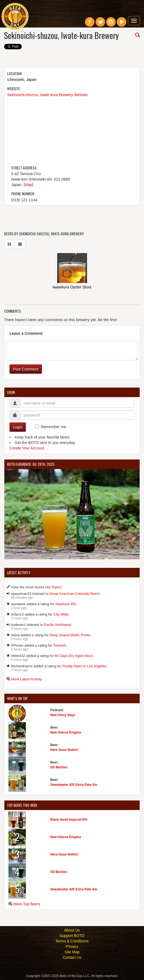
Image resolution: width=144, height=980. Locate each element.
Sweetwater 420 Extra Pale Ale (74, 785)
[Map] (28, 185)
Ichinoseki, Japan (22, 80)
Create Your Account (27, 448)
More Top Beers (27, 904)
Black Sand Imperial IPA (69, 820)
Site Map (72, 952)
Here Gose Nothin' (65, 750)
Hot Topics (53, 587)
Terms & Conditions (72, 941)
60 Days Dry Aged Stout (74, 656)
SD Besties (59, 767)
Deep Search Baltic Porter (70, 635)
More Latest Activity (27, 679)
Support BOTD (72, 936)
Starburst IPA (66, 604)
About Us (72, 930)
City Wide (61, 614)
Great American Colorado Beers (75, 594)
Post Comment (26, 369)
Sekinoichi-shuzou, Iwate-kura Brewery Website (47, 95)
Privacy (72, 946)
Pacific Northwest (57, 625)
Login (18, 427)
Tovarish (60, 645)
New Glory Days (63, 715)
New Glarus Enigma (66, 732)
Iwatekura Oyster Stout (72, 287)
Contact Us (72, 957)
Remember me (53, 427)
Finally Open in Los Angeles (84, 666)
